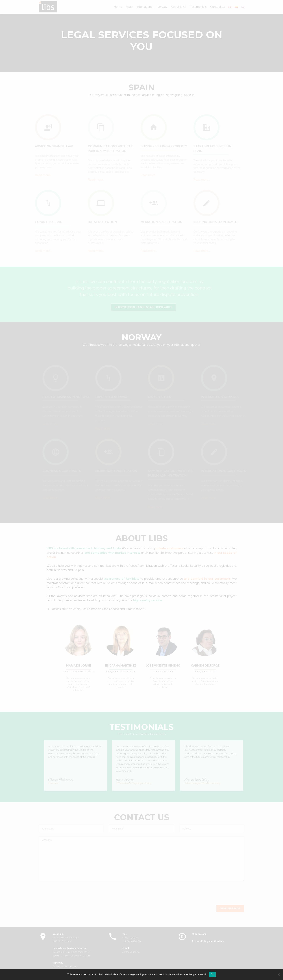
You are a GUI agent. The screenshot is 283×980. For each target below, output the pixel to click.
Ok (212, 974)
